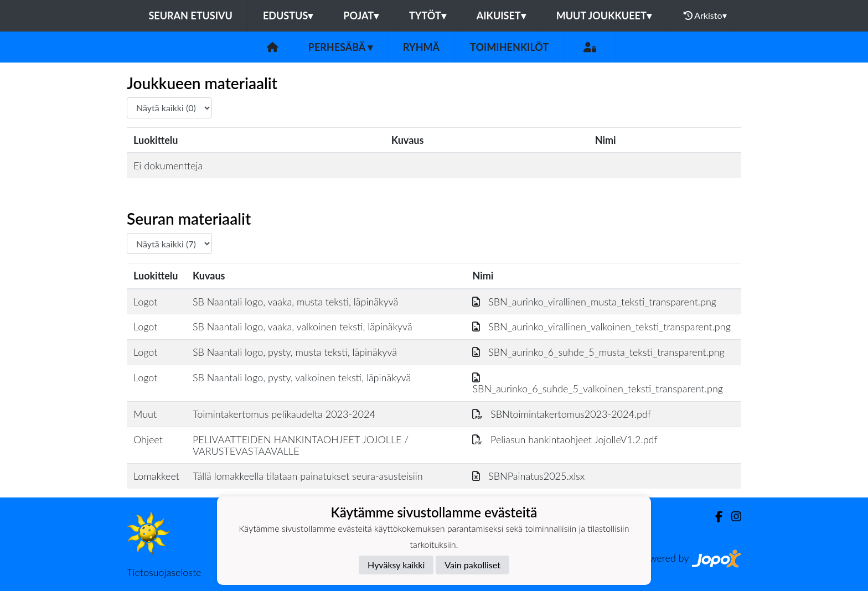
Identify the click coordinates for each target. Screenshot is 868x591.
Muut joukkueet (604, 15)
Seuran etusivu (190, 15)
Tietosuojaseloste (164, 572)
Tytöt (428, 15)
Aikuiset (501, 15)
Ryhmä (421, 47)
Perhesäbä (340, 47)
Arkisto (705, 15)
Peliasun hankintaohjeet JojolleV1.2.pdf (565, 439)
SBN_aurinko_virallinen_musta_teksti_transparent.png (594, 302)
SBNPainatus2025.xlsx (528, 476)
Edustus (288, 15)
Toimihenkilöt (509, 47)
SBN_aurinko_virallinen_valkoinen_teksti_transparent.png (601, 326)
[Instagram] (732, 517)
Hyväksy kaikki (396, 565)
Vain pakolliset (472, 565)
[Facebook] (714, 517)
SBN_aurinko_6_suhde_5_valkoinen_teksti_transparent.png (598, 383)
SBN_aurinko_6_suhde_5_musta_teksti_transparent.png (598, 352)
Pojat (361, 15)
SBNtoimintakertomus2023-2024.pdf (562, 414)
